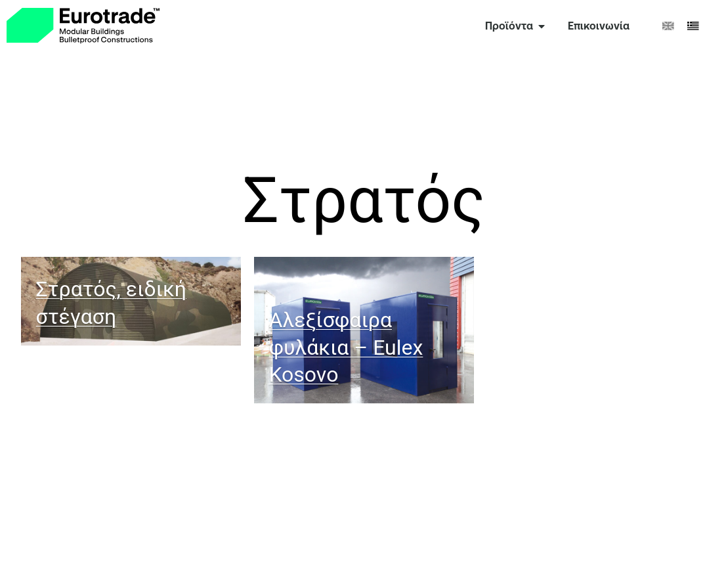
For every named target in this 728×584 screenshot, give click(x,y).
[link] (83, 26)
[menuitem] (668, 26)
